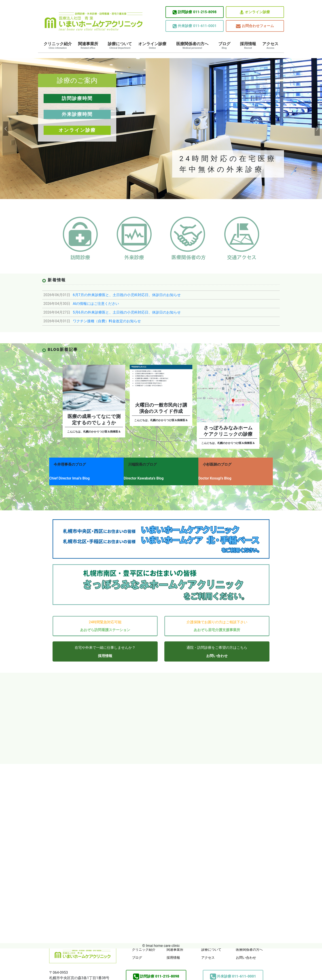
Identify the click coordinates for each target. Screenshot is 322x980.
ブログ (224, 45)
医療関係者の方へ (192, 45)
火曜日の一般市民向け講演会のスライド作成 (161, 408)
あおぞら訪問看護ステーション (105, 624)
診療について (120, 45)
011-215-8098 (195, 12)
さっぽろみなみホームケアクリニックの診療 (228, 431)
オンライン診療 (255, 12)
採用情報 (248, 45)
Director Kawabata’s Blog (147, 476)
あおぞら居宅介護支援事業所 (217, 624)
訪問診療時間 (77, 98)
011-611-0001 (195, 26)
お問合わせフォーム (255, 26)
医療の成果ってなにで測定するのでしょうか (94, 420)
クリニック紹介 (58, 45)
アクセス (270, 45)
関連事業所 (88, 45)
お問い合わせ (217, 650)
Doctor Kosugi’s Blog (222, 476)
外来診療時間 (77, 114)
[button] (5, 129)
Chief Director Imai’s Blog (69, 476)
